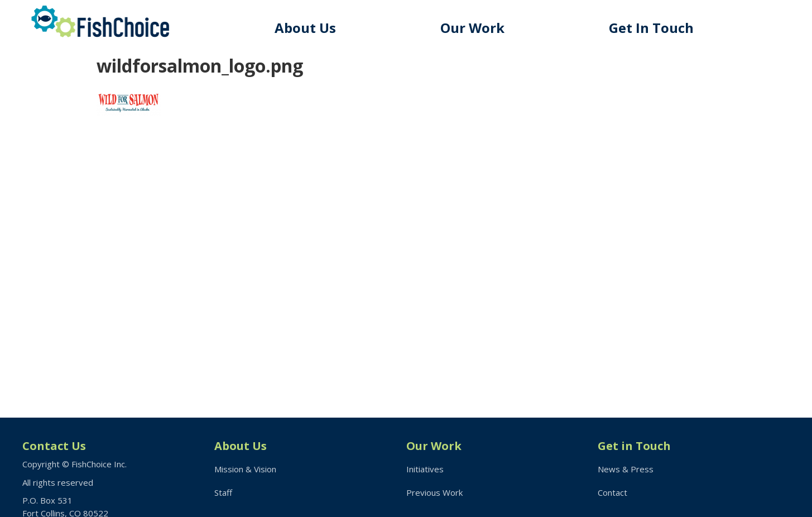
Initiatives (425, 469)
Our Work (472, 28)
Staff (223, 492)
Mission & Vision (245, 469)
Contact (612, 492)
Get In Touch (651, 28)
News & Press (626, 469)
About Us (305, 28)
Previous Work (434, 492)
